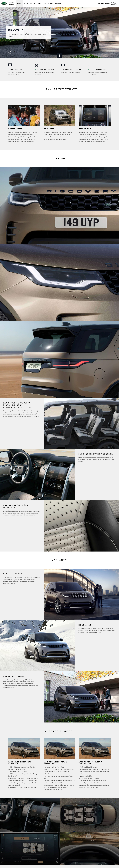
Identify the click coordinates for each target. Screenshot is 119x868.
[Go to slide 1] (15, 52)
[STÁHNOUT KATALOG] (19, 70)
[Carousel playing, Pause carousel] (10, 52)
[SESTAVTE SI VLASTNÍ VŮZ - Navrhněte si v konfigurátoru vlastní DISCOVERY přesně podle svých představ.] (45, 70)
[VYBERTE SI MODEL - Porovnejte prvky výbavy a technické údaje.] (72, 70)
